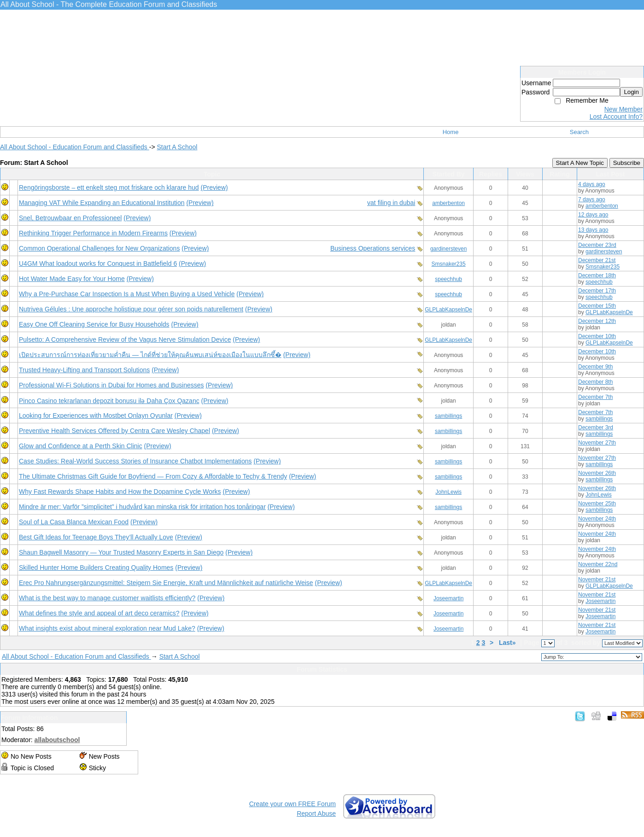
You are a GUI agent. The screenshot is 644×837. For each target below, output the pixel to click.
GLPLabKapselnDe (448, 310)
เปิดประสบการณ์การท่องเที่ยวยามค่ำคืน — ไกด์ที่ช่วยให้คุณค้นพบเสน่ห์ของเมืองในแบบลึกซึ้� (150, 355)
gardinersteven (448, 249)
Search (579, 132)
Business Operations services (373, 248)
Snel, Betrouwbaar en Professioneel (70, 218)
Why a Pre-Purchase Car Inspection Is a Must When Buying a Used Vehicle (127, 294)
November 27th (597, 443)
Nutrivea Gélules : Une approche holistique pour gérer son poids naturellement (131, 309)
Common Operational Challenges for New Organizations (99, 248)
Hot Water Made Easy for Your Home (72, 279)
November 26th (597, 473)
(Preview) (214, 187)
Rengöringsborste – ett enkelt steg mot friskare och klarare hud (109, 187)
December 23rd (597, 245)
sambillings (448, 416)
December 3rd (596, 427)
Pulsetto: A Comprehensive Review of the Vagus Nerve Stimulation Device (125, 339)
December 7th (595, 397)
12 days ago (593, 215)
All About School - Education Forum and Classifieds (75, 147)
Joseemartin (448, 598)
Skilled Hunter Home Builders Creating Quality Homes (96, 568)
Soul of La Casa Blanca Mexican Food (74, 522)
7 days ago (592, 199)
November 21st (597, 579)
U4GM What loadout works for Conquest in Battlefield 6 (98, 263)
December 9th (595, 367)
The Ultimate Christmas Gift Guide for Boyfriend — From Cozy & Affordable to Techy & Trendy (153, 476)
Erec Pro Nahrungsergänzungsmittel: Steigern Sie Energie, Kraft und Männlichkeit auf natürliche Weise (166, 583)
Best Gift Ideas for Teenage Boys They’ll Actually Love (96, 537)
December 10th (597, 336)
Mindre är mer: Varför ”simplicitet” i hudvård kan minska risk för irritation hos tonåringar (142, 507)
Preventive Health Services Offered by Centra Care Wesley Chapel (114, 431)
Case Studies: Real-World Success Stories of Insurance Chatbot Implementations (135, 461)
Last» (508, 643)
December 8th (595, 382)
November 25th (597, 503)
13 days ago (593, 230)
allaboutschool (57, 740)
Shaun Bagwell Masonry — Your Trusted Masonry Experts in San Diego (121, 552)
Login (631, 92)
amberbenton (448, 203)
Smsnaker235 (449, 264)
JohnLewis (448, 492)
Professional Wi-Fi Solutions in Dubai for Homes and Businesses (111, 385)
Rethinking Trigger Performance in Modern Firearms (93, 233)
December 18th (597, 275)
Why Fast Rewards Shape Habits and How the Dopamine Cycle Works (120, 492)
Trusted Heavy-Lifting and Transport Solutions (84, 370)
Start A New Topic (580, 163)
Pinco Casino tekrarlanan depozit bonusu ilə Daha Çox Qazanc (109, 401)
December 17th (597, 291)
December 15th (597, 306)
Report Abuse (316, 814)
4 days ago (592, 184)
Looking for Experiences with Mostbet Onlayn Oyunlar (96, 416)
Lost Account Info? (616, 117)
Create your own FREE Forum (293, 804)
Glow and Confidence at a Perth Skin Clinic (81, 446)
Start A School (177, 147)
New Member (624, 109)
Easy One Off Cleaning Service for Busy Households (94, 324)
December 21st (597, 260)
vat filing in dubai (391, 203)
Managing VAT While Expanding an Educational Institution (102, 203)
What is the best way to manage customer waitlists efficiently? (107, 598)
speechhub (448, 279)
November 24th (597, 519)
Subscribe (627, 163)
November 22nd (598, 564)
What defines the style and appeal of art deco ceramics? (99, 613)
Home (451, 132)
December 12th (597, 321)
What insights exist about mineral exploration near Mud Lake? (107, 628)
